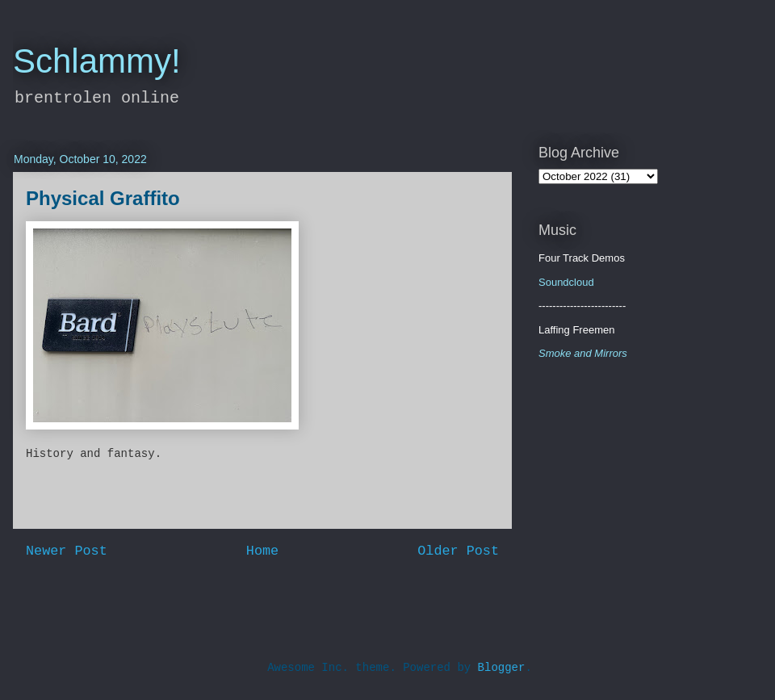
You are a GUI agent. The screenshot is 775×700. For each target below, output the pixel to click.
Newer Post (67, 551)
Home (262, 551)
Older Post (458, 551)
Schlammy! (97, 61)
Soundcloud (566, 282)
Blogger (502, 668)
